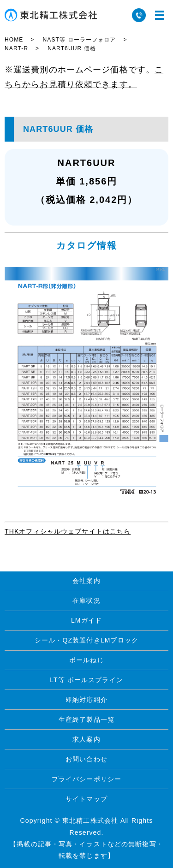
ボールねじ (87, 660)
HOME (14, 40)
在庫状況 (86, 600)
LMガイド (86, 620)
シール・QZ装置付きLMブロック (86, 640)
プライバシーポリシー (86, 779)
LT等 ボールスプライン (86, 680)
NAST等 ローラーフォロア (79, 40)
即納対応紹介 (86, 700)
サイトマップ (86, 799)
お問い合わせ (86, 759)
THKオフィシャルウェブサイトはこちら (68, 531)
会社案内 (86, 581)
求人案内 (86, 739)
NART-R (16, 48)
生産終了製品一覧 (86, 719)
